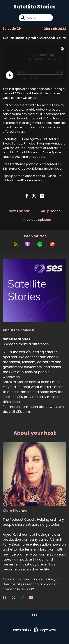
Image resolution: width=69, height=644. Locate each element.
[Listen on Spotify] (40, 244)
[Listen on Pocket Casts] (52, 244)
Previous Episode (37, 220)
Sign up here (12, 176)
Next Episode (19, 211)
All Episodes (51, 211)
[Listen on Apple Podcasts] (27, 244)
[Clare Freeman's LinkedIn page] (33, 598)
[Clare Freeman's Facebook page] (7, 598)
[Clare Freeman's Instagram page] (25, 598)
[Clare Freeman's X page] (16, 598)
